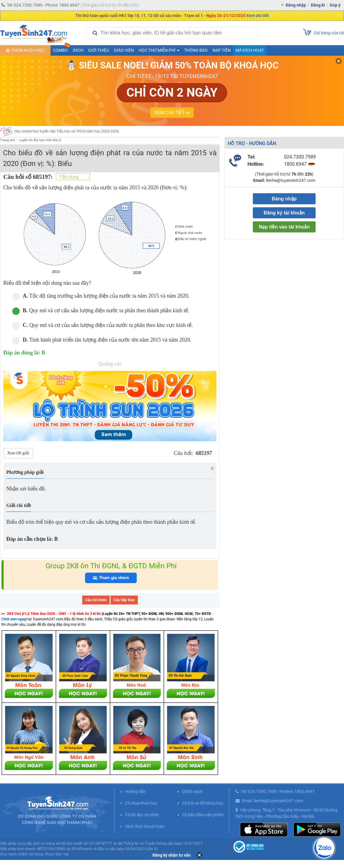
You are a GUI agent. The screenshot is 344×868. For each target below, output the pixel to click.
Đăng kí (318, 5)
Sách (78, 50)
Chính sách (192, 791)
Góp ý (335, 5)
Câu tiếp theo (124, 600)
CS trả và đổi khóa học (203, 803)
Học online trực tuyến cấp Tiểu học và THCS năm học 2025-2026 (67, 131)
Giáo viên (124, 50)
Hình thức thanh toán (145, 826)
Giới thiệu (99, 50)
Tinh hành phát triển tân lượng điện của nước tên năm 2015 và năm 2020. (102, 340)
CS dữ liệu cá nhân (142, 815)
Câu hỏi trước (96, 600)
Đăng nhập (296, 5)
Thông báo (196, 50)
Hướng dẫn (135, 791)
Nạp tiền (222, 50)
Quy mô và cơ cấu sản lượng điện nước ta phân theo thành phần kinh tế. (101, 311)
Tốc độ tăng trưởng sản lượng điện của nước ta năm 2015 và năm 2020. (101, 296)
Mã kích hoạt (250, 50)
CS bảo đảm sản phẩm (203, 815)
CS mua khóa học (141, 803)
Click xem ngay (13, 619)
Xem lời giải (18, 453)
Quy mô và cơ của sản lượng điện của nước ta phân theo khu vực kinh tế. (103, 325)
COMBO (62, 49)
